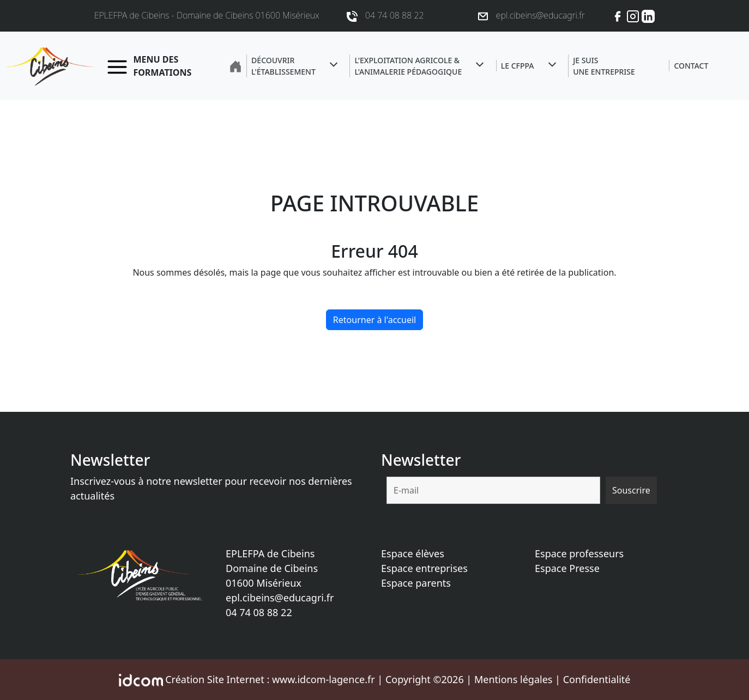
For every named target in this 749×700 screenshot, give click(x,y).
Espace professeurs (579, 553)
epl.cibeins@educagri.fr (280, 598)
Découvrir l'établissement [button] (283, 66)
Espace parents (416, 583)
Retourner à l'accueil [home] (374, 320)
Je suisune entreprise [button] (604, 66)
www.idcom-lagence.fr (324, 679)
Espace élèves (413, 553)
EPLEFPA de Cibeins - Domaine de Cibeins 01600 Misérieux (207, 15)
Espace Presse (567, 568)
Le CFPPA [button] (518, 66)
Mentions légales (513, 679)
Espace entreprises (424, 568)
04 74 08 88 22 (259, 612)
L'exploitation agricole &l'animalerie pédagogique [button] (408, 66)
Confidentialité (597, 679)
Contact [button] (691, 66)
